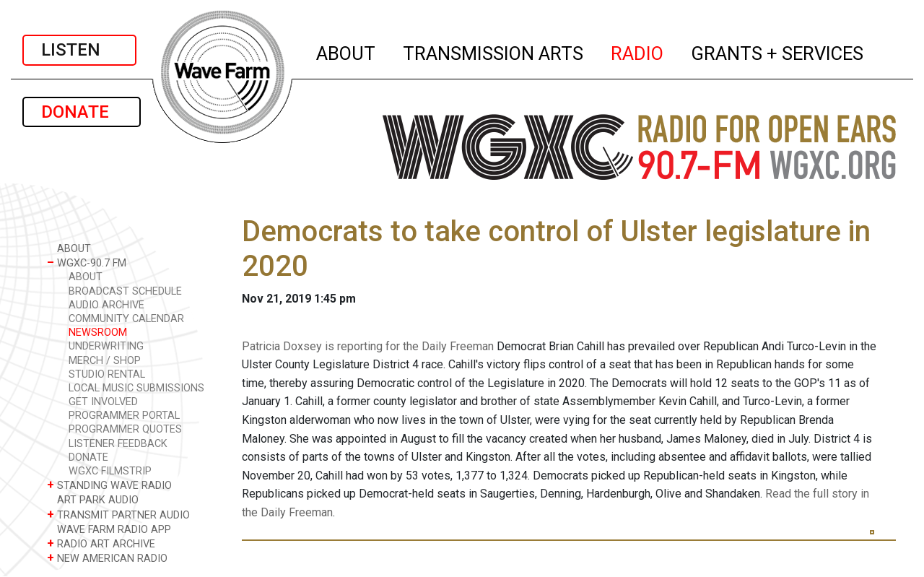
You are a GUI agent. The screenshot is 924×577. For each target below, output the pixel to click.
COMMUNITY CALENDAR (126, 319)
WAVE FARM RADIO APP (109, 529)
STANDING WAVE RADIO (109, 485)
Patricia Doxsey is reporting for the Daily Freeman (368, 346)
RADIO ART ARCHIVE (101, 543)
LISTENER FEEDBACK (118, 444)
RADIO (638, 51)
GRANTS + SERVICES (778, 51)
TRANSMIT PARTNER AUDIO (118, 515)
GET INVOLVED (103, 402)
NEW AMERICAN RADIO (107, 558)
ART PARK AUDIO (93, 499)
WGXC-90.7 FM (87, 263)
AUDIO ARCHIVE (106, 305)
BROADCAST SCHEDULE (125, 291)
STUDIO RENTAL (107, 374)
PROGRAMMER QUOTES (125, 429)
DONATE (82, 112)
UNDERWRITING (106, 346)
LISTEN (79, 50)
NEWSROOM (98, 333)
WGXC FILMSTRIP (110, 471)
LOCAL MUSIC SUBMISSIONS (136, 388)
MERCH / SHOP (105, 361)
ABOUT (346, 51)
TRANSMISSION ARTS (494, 51)
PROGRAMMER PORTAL (124, 416)
